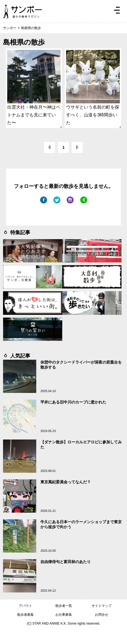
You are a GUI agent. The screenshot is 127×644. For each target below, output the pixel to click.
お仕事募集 (64, 615)
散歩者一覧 (64, 606)
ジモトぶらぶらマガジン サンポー (22, 11)
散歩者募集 (25, 615)
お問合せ (102, 615)
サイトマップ (102, 606)
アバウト (25, 606)
